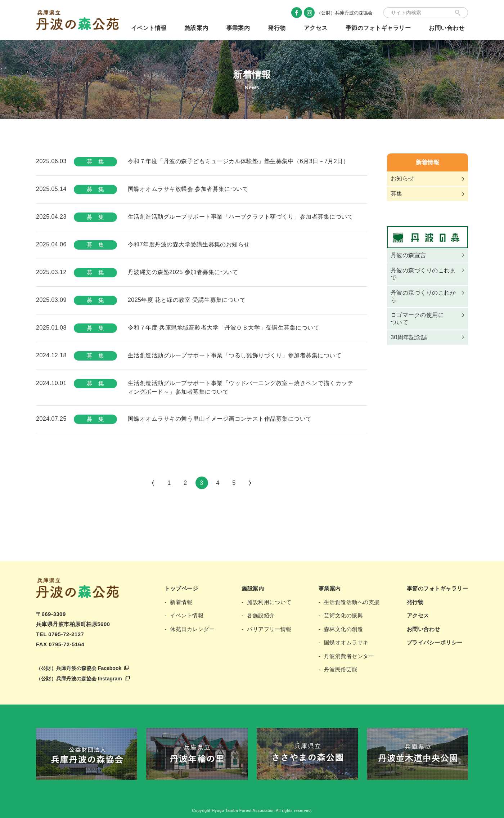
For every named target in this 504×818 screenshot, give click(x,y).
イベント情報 (149, 28)
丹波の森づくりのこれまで (423, 274)
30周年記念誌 (409, 337)
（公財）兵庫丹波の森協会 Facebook (79, 668)
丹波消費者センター (349, 656)
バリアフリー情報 (269, 629)
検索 (458, 13)
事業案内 (238, 28)
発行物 (277, 28)
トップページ (181, 588)
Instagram (309, 13)
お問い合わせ (447, 28)
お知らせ (402, 178)
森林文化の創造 (343, 629)
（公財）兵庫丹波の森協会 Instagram (79, 679)
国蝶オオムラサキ (346, 642)
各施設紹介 (261, 615)
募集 (397, 194)
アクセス (316, 28)
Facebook (297, 13)
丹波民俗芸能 (341, 669)
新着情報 (428, 162)
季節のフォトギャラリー (378, 28)
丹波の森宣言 (408, 255)
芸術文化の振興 (343, 615)
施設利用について (269, 602)
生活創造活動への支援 (352, 602)
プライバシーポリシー (435, 642)
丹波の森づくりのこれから (423, 296)
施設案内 (197, 28)
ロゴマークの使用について (417, 319)
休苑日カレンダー (192, 629)
